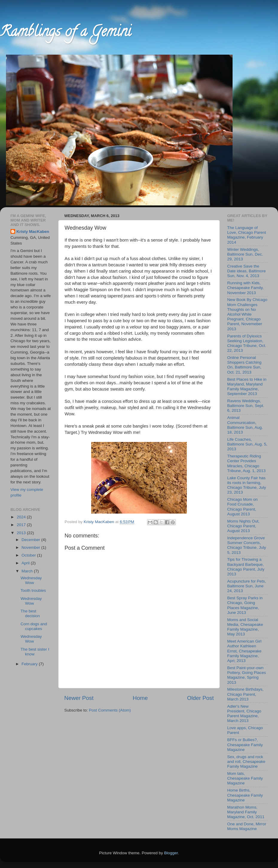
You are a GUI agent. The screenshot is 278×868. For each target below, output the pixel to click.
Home (140, 698)
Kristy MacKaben (33, 232)
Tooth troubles (33, 590)
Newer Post (79, 698)
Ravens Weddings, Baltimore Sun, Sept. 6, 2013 (246, 406)
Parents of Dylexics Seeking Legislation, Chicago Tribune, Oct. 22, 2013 (247, 343)
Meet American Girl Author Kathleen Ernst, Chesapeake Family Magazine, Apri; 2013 (244, 651)
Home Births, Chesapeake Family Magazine (245, 795)
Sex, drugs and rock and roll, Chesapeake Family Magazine (246, 762)
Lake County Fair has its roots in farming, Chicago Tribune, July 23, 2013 (247, 485)
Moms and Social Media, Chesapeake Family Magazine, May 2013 (245, 627)
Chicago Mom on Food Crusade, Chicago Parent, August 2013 (242, 507)
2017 (22, 525)
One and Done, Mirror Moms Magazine (247, 826)
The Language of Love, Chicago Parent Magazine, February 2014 (247, 235)
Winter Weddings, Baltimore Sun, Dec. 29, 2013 (245, 254)
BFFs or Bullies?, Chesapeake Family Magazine (245, 745)
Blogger (171, 853)
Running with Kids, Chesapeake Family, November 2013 (245, 288)
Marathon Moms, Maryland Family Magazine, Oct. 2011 (246, 812)
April (26, 563)
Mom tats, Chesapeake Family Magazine (245, 778)
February (30, 664)
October (29, 555)
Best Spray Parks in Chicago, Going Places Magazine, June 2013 (245, 605)
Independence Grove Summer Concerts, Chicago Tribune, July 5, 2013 (247, 545)
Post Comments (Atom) (110, 710)
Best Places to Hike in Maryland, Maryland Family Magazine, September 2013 (247, 387)
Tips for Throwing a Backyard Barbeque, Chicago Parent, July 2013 (246, 567)
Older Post (200, 698)
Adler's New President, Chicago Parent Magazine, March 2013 (244, 714)
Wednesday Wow (31, 580)
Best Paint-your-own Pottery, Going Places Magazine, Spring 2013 (247, 675)
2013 (22, 533)
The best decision (30, 613)
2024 (22, 517)
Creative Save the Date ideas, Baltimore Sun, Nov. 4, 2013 (246, 271)
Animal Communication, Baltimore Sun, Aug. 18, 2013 (245, 425)
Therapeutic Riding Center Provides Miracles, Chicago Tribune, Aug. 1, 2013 (246, 463)
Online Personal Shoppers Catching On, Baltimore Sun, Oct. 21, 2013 (244, 365)
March (28, 571)
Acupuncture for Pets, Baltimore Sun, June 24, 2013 (247, 586)
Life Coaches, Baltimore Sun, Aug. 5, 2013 (247, 444)
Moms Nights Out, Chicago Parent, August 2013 (243, 526)
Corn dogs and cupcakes (34, 626)
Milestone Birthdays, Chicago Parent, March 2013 (245, 694)
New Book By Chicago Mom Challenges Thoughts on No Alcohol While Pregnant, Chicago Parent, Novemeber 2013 (247, 314)
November (31, 547)
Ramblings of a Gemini (66, 33)
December (31, 540)
